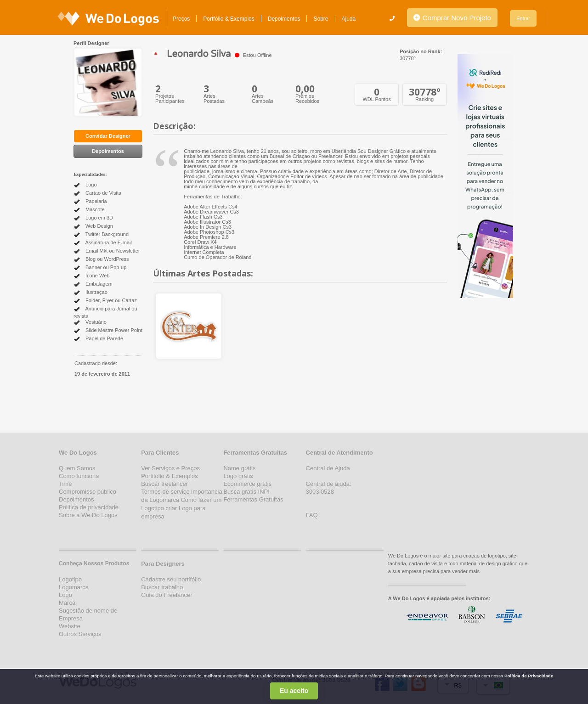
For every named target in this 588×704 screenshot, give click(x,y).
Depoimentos (284, 19)
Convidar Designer (108, 136)
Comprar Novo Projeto (452, 18)
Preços (181, 19)
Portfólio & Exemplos (229, 19)
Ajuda (349, 19)
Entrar (523, 18)
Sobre (321, 19)
